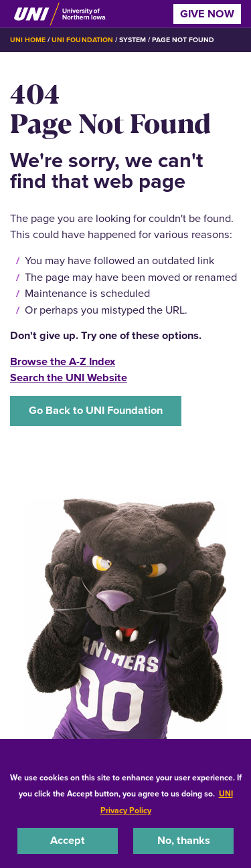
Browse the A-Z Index (63, 361)
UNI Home (28, 40)
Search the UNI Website (69, 377)
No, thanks (184, 840)
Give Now (207, 14)
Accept (68, 840)
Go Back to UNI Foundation (96, 410)
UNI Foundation (82, 40)
